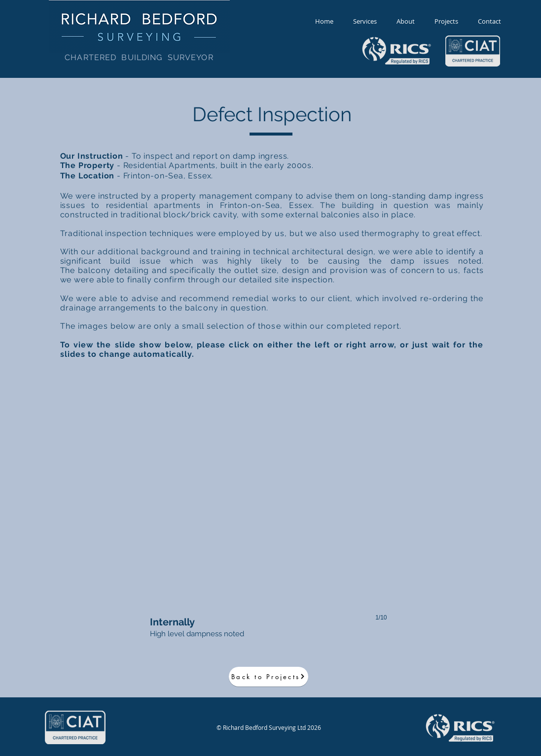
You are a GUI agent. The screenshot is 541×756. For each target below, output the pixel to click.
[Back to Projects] (269, 677)
